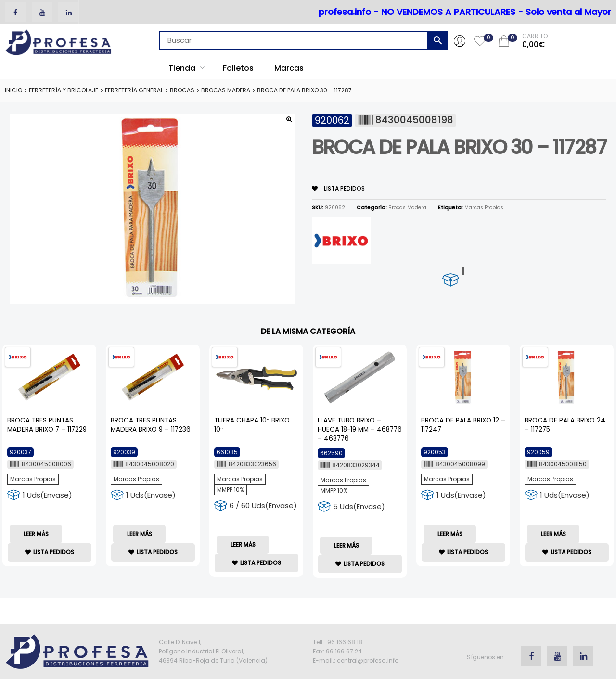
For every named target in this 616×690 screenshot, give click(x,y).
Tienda (186, 68)
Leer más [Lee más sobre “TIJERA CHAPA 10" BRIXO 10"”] (243, 544)
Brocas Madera (226, 90)
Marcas (289, 68)
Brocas (182, 90)
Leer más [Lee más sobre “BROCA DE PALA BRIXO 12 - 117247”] (450, 534)
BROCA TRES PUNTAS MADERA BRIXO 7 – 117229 (47, 425)
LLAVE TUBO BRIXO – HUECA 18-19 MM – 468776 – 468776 (360, 429)
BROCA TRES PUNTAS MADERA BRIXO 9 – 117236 (151, 425)
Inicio (13, 90)
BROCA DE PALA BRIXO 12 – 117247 (463, 425)
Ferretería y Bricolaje (64, 90)
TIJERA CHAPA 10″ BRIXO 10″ (252, 425)
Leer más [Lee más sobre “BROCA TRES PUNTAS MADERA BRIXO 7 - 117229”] (36, 534)
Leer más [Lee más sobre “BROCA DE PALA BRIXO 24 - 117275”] (553, 534)
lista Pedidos (338, 188)
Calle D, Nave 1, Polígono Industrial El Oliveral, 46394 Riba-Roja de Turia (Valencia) (213, 651)
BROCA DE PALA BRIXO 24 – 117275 (565, 425)
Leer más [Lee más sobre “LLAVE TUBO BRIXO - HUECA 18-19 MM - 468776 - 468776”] (346, 545)
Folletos (238, 68)
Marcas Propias (484, 208)
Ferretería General (134, 90)
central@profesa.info (368, 660)
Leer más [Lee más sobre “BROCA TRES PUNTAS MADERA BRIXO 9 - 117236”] (140, 534)
